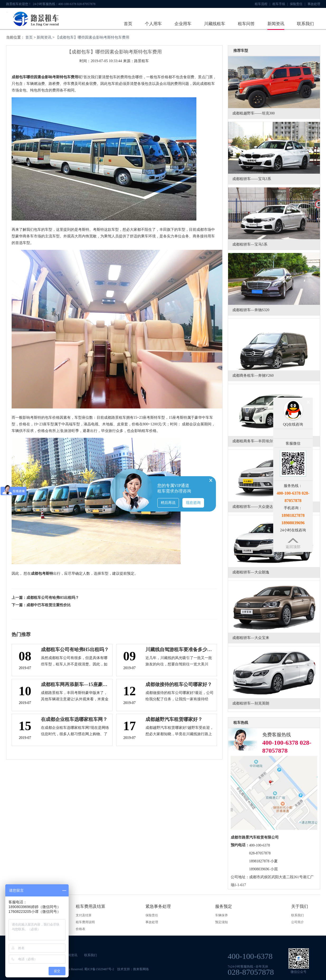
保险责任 (297, 4)
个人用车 (153, 24)
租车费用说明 (85, 922)
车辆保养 (221, 915)
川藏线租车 (215, 24)
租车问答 (246, 24)
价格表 (81, 929)
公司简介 (297, 922)
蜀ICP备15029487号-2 (99, 969)
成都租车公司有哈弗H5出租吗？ (53, 598)
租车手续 (280, 4)
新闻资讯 (276, 24)
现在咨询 (193, 503)
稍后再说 (168, 503)
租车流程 (262, 4)
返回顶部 (293, 547)
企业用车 (183, 24)
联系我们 (305, 24)
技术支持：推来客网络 (133, 969)
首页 (128, 24)
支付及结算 (84, 915)
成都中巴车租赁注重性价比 (49, 605)
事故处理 (314, 4)
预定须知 (221, 922)
